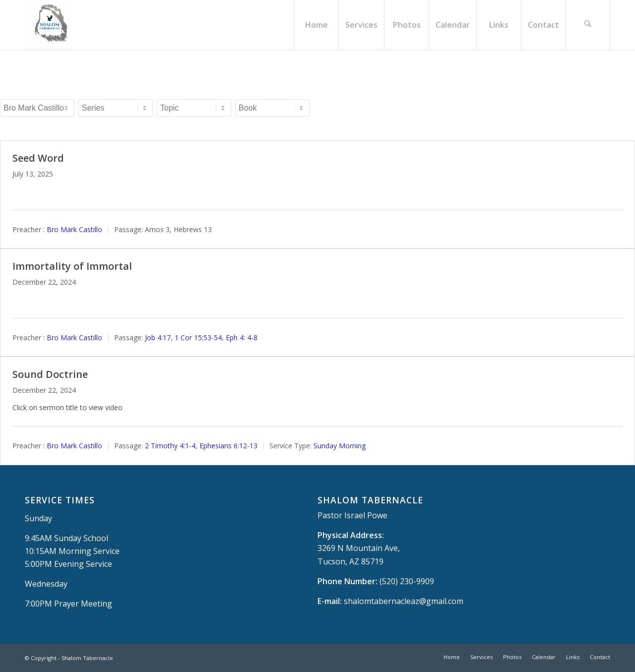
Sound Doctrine (50, 374)
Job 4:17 (158, 337)
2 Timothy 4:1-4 (170, 446)
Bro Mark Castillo (74, 229)
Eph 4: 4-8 (242, 337)
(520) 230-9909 (407, 581)
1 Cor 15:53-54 (198, 337)
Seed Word (38, 158)
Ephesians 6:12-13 (228, 446)
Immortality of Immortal (72, 266)
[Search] (588, 25)
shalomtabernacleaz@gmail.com (404, 601)
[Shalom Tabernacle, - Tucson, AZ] (50, 25)
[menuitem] (316, 25)
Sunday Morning (340, 446)
